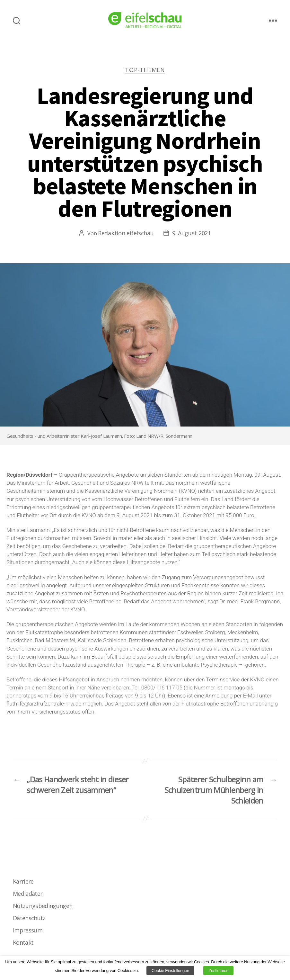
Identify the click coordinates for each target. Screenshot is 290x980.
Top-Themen (145, 70)
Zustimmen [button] (218, 971)
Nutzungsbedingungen (43, 906)
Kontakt (23, 942)
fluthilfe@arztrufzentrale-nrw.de (44, 704)
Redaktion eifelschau (126, 233)
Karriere (23, 881)
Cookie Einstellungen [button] (170, 971)
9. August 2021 (192, 233)
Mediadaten (28, 894)
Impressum (28, 930)
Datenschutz (29, 918)
